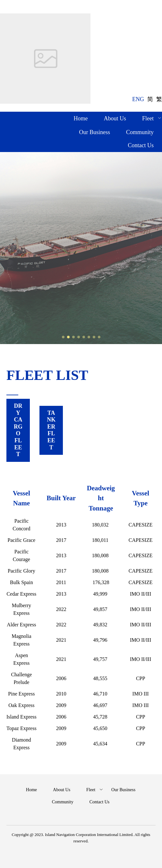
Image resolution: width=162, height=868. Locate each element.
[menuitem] (81, 119)
